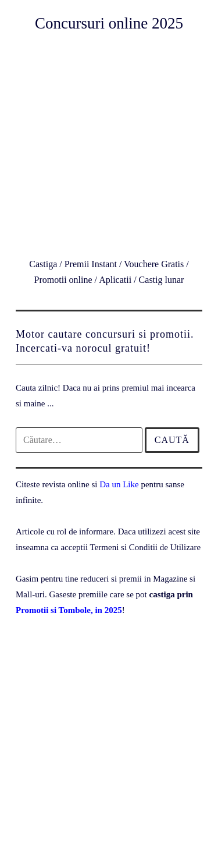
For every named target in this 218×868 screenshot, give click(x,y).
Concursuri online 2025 (109, 23)
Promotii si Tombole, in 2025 (69, 610)
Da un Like (119, 484)
